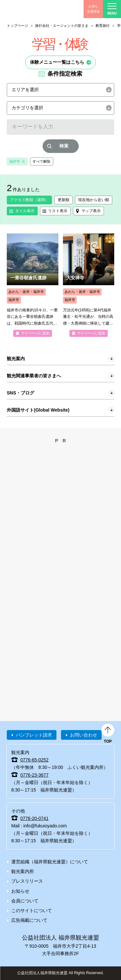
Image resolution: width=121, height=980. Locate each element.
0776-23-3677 (34, 775)
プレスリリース (27, 881)
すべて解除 (41, 161)
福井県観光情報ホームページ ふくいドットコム (35, 9)
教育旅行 (103, 26)
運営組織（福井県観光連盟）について (50, 862)
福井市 (15, 161)
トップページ (17, 26)
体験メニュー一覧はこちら (57, 62)
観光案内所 (23, 871)
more (33, 285)
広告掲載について (29, 920)
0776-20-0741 (34, 818)
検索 (64, 146)
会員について (25, 901)
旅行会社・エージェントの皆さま (62, 26)
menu (112, 9)
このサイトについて (32, 910)
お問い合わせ (84, 735)
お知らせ (20, 891)
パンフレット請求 (34, 735)
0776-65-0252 (34, 760)
